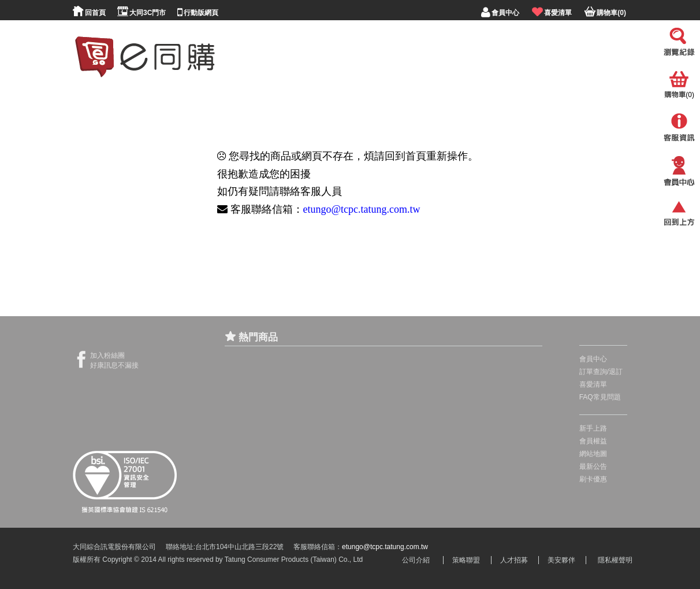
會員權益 (593, 441)
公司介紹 (416, 560)
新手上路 (593, 428)
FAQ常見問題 (600, 397)
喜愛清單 (593, 384)
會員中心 (593, 359)
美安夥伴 (561, 560)
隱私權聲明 (615, 560)
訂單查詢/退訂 (601, 372)
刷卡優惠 (593, 479)
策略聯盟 (466, 560)
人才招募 (514, 560)
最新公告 (593, 466)
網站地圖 (593, 454)
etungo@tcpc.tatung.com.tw (362, 209)
